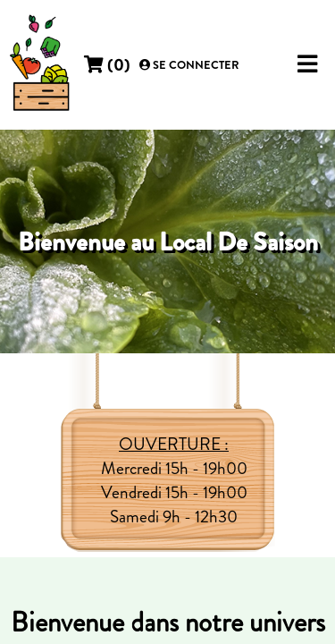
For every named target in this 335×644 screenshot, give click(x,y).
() (107, 65)
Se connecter (189, 65)
